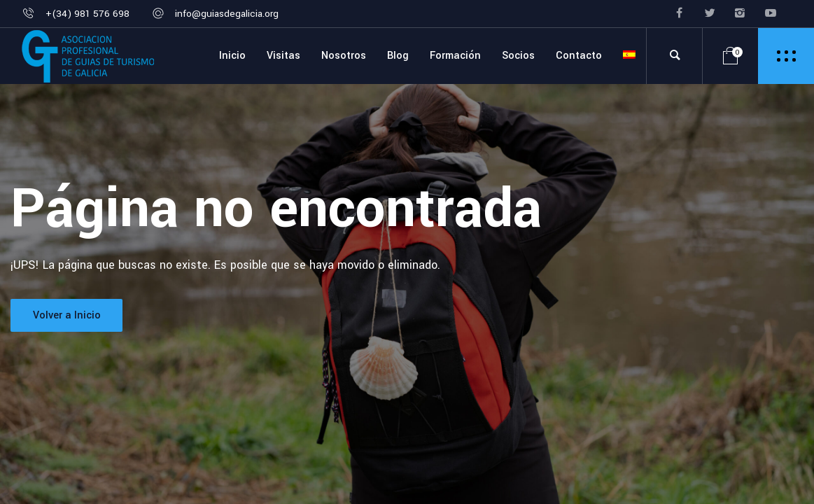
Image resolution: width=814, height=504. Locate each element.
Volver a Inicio (67, 315)
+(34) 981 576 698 (87, 14)
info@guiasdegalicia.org (227, 14)
